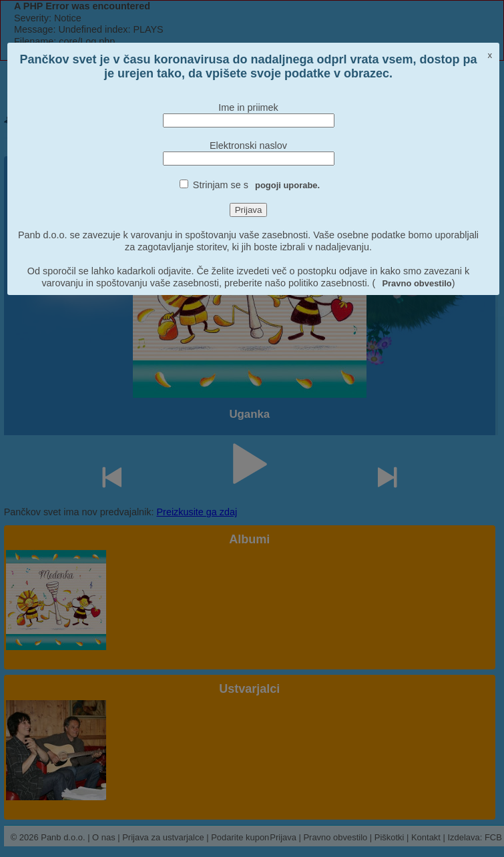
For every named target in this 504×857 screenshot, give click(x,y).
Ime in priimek (248, 107)
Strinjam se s (256, 185)
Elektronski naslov (248, 146)
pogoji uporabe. (287, 185)
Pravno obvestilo (417, 283)
